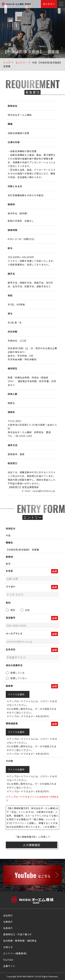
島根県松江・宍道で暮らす (18, 934)
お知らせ (8, 947)
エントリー (49, 4)
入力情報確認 (32, 845)
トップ (7, 63)
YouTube (8, 960)
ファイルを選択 (18, 694)
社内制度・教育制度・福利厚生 (20, 941)
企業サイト (9, 966)
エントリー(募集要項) (15, 953)
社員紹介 (8, 928)
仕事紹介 (8, 922)
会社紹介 (8, 915)
